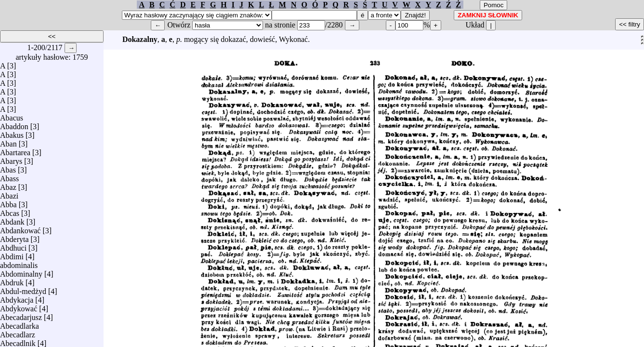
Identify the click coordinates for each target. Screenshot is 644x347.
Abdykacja (17, 298)
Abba (8, 202)
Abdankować (20, 228)
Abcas (10, 211)
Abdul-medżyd (23, 289)
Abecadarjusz (21, 315)
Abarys (11, 159)
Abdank (12, 220)
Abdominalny (21, 272)
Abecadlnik (18, 341)
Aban (8, 141)
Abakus (12, 133)
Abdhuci (13, 246)
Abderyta (14, 237)
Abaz (8, 185)
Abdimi (12, 254)
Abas (8, 167)
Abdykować (19, 306)
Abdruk (12, 280)
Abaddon (14, 124)
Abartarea (15, 150)
